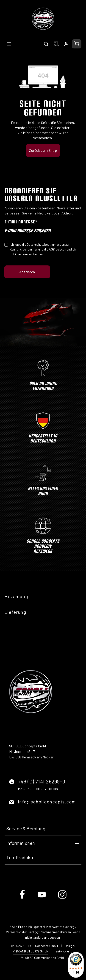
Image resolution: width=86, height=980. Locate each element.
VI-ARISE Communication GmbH (43, 958)
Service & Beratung (26, 828)
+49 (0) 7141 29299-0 (42, 781)
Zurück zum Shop (43, 150)
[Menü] (9, 44)
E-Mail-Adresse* (21, 222)
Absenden (27, 272)
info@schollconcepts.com (47, 802)
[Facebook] (23, 898)
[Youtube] (42, 898)
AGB (52, 249)
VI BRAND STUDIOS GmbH (31, 951)
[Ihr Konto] (66, 44)
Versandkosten (17, 932)
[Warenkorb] (77, 44)
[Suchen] (46, 44)
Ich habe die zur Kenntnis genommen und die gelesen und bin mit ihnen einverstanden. (43, 249)
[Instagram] (62, 898)
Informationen (21, 843)
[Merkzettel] (56, 44)
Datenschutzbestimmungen (46, 244)
